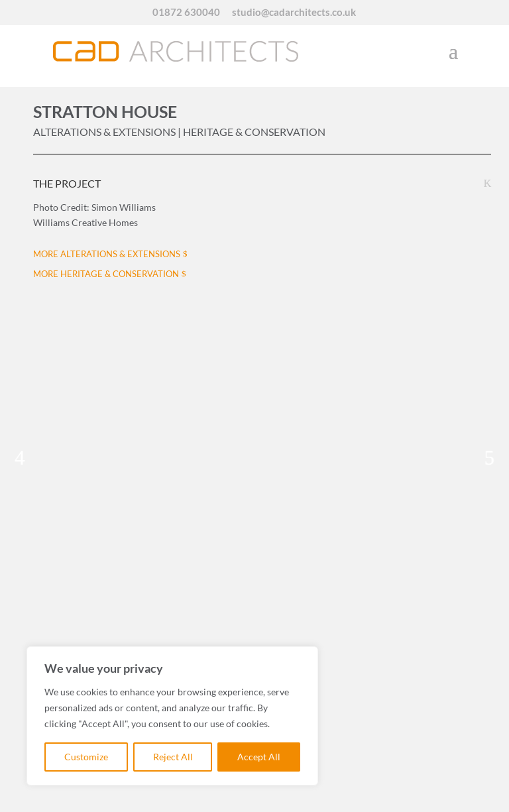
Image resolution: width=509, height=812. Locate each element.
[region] (172, 716)
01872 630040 (186, 13)
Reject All (173, 757)
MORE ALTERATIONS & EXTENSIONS (107, 254)
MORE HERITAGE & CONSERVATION (106, 274)
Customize (86, 757)
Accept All (259, 757)
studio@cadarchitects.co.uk (294, 13)
